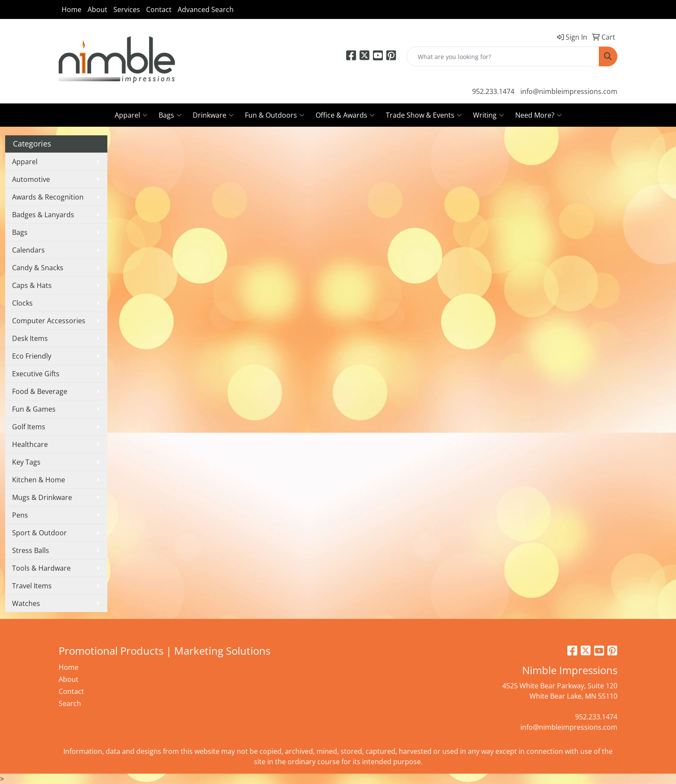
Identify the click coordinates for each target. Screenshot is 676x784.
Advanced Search (206, 9)
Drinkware (213, 115)
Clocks (22, 303)
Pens (20, 515)
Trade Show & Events (424, 115)
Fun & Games (34, 409)
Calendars (28, 250)
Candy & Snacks (38, 268)
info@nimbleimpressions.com (569, 91)
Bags (170, 115)
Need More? (538, 115)
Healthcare (30, 444)
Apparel (131, 115)
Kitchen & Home (39, 480)
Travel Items (32, 586)
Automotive (31, 179)
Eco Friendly (32, 356)
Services (127, 9)
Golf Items (29, 427)
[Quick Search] (503, 56)
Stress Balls (31, 550)
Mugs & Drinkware (42, 497)
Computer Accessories (49, 321)
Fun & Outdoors (275, 115)
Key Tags (26, 462)
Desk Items (30, 338)
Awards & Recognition (48, 197)
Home (72, 9)
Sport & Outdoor (39, 533)
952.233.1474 (493, 91)
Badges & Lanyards (43, 215)
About (97, 9)
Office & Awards (345, 115)
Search (70, 703)
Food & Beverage (40, 391)
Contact (159, 9)
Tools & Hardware (41, 568)
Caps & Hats (32, 285)
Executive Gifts (36, 374)
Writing (488, 115)
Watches (26, 603)
